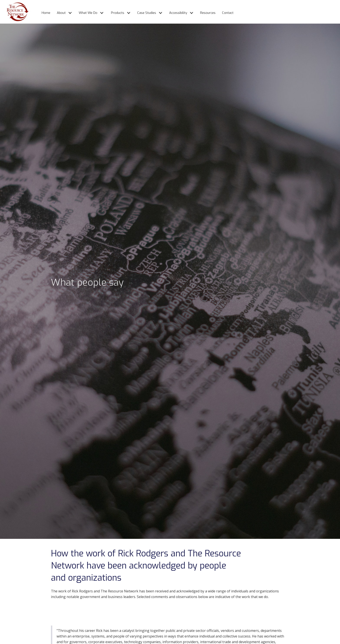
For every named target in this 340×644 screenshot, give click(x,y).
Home (46, 13)
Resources (208, 13)
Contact (228, 13)
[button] (62, 11)
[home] (14, 12)
